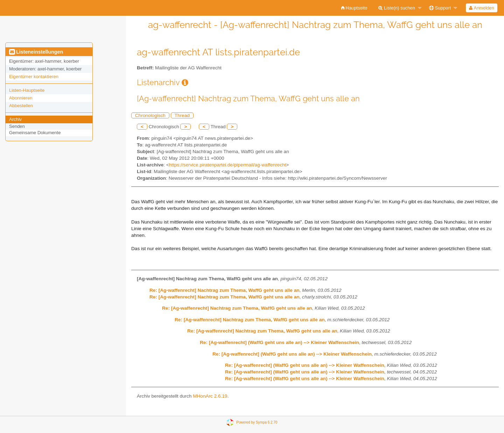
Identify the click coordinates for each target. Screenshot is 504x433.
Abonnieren (21, 98)
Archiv (15, 119)
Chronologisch (150, 115)
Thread (182, 115)
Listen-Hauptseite (27, 90)
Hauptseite (354, 8)
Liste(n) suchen (397, 8)
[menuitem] (354, 8)
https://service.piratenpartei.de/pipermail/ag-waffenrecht (227, 165)
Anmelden (481, 8)
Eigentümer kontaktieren (34, 77)
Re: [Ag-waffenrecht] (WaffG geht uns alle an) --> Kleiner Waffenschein (279, 342)
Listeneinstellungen (36, 52)
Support (440, 8)
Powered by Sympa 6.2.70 (257, 422)
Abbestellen (21, 106)
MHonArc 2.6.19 (210, 396)
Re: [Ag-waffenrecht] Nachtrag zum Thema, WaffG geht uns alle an (225, 290)
